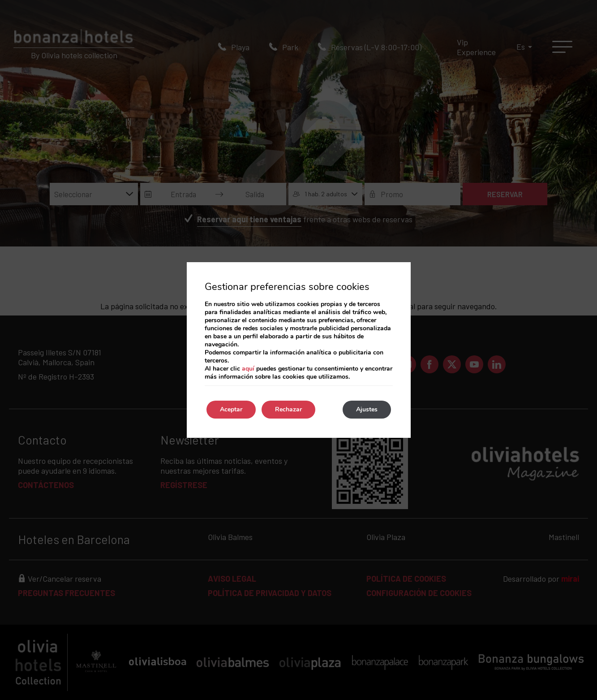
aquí (248, 369)
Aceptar (231, 409)
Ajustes (367, 409)
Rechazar (288, 409)
